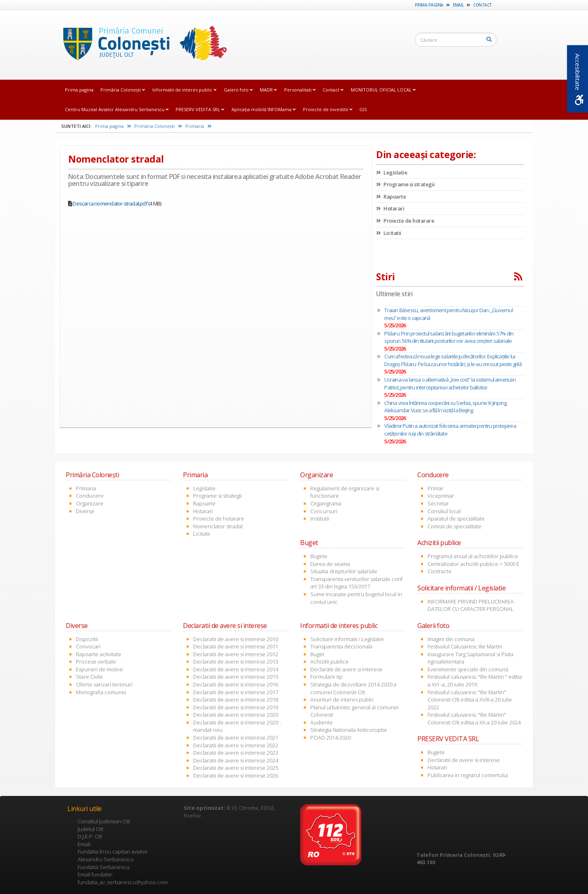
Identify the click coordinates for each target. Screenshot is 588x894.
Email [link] (458, 5)
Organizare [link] (90, 503)
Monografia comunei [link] (101, 692)
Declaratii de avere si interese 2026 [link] (236, 776)
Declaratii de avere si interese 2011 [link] (236, 646)
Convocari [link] (88, 646)
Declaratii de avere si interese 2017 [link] (236, 692)
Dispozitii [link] (87, 639)
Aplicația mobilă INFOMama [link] (264, 109)
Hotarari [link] (390, 208)
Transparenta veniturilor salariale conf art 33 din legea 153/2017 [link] (356, 583)
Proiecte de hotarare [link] (405, 221)
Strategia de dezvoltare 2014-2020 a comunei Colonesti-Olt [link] (353, 688)
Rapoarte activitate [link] (99, 654)
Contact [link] (483, 5)
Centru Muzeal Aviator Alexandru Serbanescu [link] (117, 109)
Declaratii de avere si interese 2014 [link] (236, 669)
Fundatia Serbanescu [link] (104, 867)
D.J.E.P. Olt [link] (90, 836)
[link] (143, 45)
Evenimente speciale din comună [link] (468, 669)
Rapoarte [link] (391, 197)
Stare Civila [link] (89, 677)
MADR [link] (268, 90)
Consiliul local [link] (444, 511)
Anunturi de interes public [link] (342, 700)
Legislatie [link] (392, 172)
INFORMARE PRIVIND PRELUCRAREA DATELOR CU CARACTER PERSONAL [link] (471, 605)
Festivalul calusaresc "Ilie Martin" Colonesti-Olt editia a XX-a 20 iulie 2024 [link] (474, 719)
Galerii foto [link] (238, 90)
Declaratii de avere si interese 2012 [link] (236, 654)
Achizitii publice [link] (330, 662)
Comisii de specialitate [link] (454, 526)
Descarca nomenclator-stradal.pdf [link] (110, 203)
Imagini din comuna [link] (451, 639)
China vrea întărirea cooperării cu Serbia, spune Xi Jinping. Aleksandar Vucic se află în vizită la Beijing (446, 407)
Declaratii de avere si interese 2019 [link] (236, 707)
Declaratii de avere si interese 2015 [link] (236, 677)
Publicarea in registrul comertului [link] (468, 775)
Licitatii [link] (389, 233)
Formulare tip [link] (326, 677)
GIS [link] (363, 109)
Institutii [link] (320, 519)
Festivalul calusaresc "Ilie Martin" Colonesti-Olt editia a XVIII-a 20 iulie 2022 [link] (470, 700)
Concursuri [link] (324, 511)
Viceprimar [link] (441, 496)
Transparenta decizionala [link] (341, 646)
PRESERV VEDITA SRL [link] (200, 109)
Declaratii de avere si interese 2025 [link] (236, 768)
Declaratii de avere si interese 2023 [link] (236, 753)
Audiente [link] (322, 722)
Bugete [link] (319, 556)
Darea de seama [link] (330, 564)
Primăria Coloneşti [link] (123, 90)
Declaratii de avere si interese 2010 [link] (236, 639)
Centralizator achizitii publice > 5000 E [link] (473, 564)
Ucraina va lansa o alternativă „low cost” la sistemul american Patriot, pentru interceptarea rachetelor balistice (450, 383)
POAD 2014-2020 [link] (331, 738)
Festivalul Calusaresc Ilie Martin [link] (465, 646)
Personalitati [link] (300, 90)
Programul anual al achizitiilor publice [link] (473, 556)
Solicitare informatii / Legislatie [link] (347, 639)
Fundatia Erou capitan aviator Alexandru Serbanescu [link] (113, 855)
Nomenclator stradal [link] (218, 526)
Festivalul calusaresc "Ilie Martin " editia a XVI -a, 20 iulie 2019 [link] (475, 681)
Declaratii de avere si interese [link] (346, 669)
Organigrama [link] (326, 503)
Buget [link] (317, 654)
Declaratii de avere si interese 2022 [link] (236, 745)
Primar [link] (435, 488)
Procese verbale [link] (96, 662)
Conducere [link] (90, 496)
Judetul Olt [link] (90, 829)
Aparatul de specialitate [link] (456, 519)
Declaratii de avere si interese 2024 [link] (236, 760)
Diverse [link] (85, 511)
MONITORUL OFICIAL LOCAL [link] (383, 90)
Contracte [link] (440, 571)
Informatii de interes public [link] (184, 90)
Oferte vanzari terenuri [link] (104, 684)
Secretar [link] (438, 503)
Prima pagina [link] (429, 5)
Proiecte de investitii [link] (328, 109)
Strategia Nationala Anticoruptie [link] (349, 730)
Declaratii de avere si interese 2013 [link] (236, 662)
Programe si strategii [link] (405, 184)
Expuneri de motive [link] (99, 669)
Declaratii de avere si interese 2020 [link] (236, 715)
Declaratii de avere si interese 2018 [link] (236, 700)
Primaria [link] (198, 126)
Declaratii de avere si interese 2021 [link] (236, 738)
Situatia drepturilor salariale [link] (344, 571)
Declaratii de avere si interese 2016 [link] (236, 684)
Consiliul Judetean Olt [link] (104, 821)
